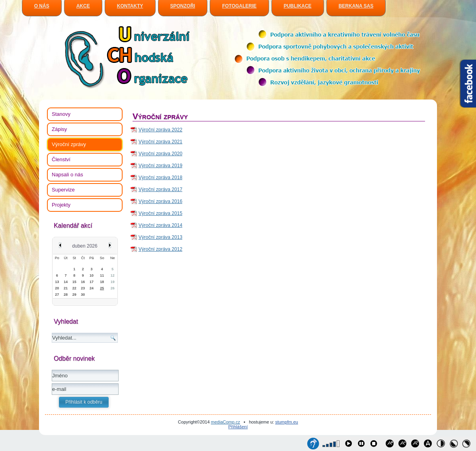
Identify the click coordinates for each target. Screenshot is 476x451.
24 (92, 288)
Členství (61, 159)
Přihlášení (238, 427)
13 (57, 282)
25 (102, 288)
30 (83, 295)
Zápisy (59, 129)
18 (102, 282)
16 (83, 282)
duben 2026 (85, 246)
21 (66, 288)
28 (66, 295)
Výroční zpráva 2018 (160, 178)
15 (74, 282)
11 (102, 275)
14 (66, 282)
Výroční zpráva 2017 (160, 189)
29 (74, 295)
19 (113, 282)
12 (113, 275)
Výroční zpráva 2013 (160, 237)
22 (74, 288)
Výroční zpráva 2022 (160, 130)
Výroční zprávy (69, 144)
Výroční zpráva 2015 (160, 213)
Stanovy (61, 114)
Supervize (63, 190)
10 (92, 275)
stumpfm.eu (286, 422)
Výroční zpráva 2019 (160, 166)
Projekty (61, 205)
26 (113, 288)
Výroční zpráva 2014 (160, 225)
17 (92, 282)
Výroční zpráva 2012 (160, 249)
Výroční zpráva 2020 (160, 154)
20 (57, 288)
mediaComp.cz (225, 422)
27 (57, 295)
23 (83, 288)
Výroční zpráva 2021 (160, 142)
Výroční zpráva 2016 (160, 201)
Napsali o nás (67, 175)
